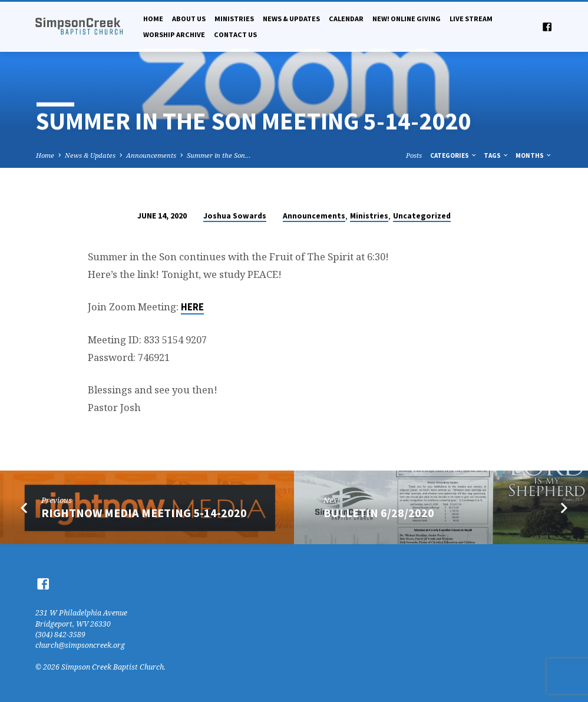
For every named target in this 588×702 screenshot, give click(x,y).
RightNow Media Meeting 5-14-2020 (144, 513)
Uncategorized (422, 216)
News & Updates (291, 19)
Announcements (151, 155)
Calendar (346, 19)
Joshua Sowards (235, 216)
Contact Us (235, 34)
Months (534, 155)
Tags (496, 155)
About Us (189, 19)
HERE (192, 307)
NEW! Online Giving (407, 19)
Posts (414, 155)
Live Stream (471, 19)
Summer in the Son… (219, 155)
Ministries (234, 19)
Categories (454, 155)
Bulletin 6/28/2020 (379, 513)
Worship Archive (174, 34)
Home (153, 19)
